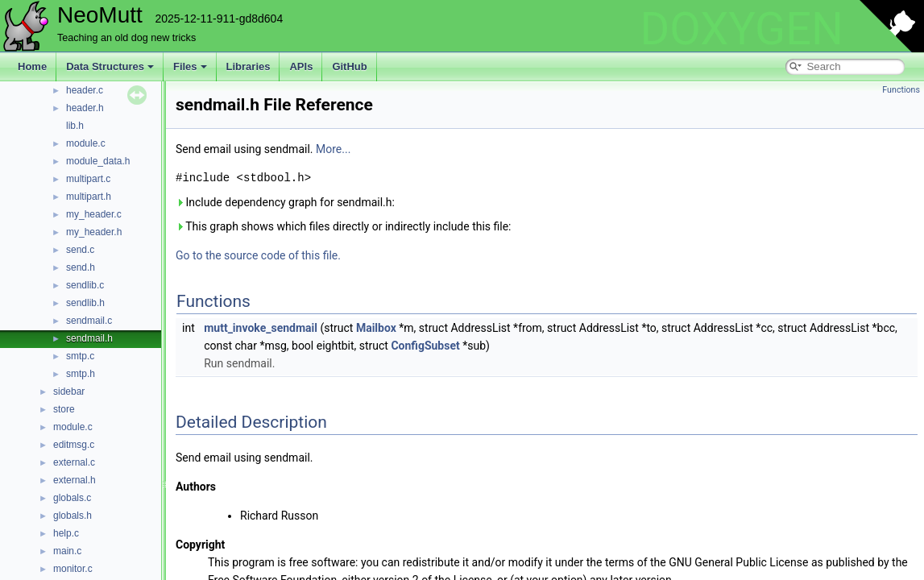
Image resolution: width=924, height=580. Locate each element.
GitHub (349, 66)
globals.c (72, 498)
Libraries (249, 66)
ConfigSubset (425, 346)
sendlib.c (85, 285)
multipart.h (89, 197)
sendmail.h (89, 338)
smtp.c (80, 356)
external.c (74, 462)
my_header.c (94, 214)
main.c (67, 551)
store (64, 409)
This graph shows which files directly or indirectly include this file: (344, 226)
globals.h (73, 516)
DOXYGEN (742, 29)
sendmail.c (89, 321)
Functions (901, 90)
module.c (86, 143)
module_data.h (98, 161)
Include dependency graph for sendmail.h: (285, 202)
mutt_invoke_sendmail (261, 328)
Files (190, 66)
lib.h (75, 126)
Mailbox (376, 328)
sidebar (69, 391)
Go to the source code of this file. (258, 255)
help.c (66, 533)
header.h (85, 108)
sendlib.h (85, 303)
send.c (80, 250)
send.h (81, 267)
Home (32, 66)
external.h (75, 480)
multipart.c (88, 179)
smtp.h (81, 374)
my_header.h (94, 232)
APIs (301, 66)
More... (333, 149)
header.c (85, 90)
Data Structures (110, 66)
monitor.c (73, 569)
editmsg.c (74, 445)
